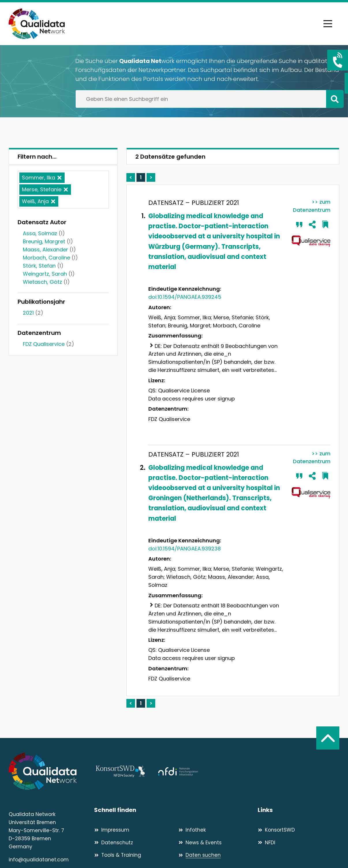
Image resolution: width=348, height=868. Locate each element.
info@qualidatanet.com (39, 860)
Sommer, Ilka (39, 178)
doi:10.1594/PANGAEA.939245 (185, 297)
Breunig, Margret (44, 241)
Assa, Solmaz (40, 233)
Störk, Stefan (39, 266)
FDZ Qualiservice (44, 344)
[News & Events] (218, 843)
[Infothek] (218, 830)
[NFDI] (299, 843)
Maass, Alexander (45, 250)
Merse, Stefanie (42, 189)
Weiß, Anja (35, 201)
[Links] (299, 810)
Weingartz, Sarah (45, 274)
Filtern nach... (37, 157)
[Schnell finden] (176, 810)
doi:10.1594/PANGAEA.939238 (185, 549)
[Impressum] (134, 830)
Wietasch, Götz (42, 282)
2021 (28, 313)
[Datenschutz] (134, 843)
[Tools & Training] (134, 855)
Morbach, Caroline (46, 258)
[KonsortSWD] (299, 830)
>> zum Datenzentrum (312, 206)
